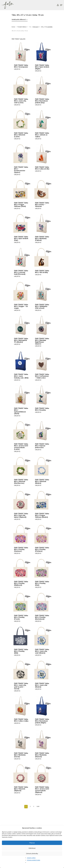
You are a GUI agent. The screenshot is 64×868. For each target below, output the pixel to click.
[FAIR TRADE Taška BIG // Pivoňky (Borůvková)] (42, 602)
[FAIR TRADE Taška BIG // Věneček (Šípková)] (21, 774)
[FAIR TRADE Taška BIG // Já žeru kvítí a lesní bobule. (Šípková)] (42, 774)
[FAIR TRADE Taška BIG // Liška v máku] (21, 706)
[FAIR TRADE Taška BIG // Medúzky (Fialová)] (42, 224)
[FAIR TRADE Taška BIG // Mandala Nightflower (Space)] (42, 325)
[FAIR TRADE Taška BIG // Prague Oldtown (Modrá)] (42, 500)
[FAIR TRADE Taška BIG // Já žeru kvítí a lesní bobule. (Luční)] (21, 431)
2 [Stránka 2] (30, 806)
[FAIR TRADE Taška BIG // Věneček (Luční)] (21, 120)
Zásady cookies (31, 858)
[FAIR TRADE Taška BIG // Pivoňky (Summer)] (21, 534)
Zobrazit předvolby (32, 854)
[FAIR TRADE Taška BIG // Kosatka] (42, 395)
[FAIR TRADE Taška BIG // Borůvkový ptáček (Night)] (42, 706)
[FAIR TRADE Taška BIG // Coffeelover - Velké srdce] (42, 361)
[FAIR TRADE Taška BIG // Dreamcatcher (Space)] (21, 154)
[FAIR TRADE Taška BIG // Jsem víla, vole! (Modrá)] (42, 636)
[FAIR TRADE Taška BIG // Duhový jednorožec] (42, 431)
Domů (13, 27)
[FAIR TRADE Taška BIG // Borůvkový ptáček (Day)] (42, 86)
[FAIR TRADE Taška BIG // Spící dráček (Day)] (21, 224)
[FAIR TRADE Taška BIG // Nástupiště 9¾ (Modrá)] (21, 325)
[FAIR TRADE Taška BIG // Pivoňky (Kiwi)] (42, 568)
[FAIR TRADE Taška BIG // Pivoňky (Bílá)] (21, 636)
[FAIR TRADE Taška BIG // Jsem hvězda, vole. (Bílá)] (21, 361)
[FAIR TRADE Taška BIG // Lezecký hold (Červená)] (21, 258)
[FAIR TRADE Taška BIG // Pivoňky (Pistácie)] (42, 534)
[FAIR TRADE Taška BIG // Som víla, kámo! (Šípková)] (21, 500)
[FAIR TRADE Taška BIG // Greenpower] (21, 52)
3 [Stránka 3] (34, 806)
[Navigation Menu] (61, 5)
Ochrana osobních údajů (34, 860)
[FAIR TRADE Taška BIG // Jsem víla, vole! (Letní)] (21, 86)
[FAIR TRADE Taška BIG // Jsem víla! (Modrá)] (42, 670)
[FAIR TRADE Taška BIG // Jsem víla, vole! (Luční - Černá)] (21, 670)
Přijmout (32, 843)
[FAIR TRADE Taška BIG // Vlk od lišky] (42, 258)
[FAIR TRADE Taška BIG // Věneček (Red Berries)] (21, 467)
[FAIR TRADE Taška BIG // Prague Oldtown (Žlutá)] (21, 190)
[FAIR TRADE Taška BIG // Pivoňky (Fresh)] (21, 602)
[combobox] (20, 20)
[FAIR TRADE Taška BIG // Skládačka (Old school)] (42, 291)
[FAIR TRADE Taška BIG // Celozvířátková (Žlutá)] (21, 395)
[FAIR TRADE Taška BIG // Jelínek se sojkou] (42, 120)
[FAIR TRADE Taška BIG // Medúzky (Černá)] (21, 740)
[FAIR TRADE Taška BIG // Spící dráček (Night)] (42, 52)
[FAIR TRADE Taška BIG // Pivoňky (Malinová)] (21, 568)
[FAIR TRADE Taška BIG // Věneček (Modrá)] (42, 467)
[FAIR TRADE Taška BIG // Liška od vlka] (42, 154)
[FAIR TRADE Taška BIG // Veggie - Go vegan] (21, 291)
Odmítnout (32, 848)
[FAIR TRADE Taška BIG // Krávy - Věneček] (42, 190)
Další (38, 806)
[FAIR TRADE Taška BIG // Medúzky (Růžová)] (42, 740)
